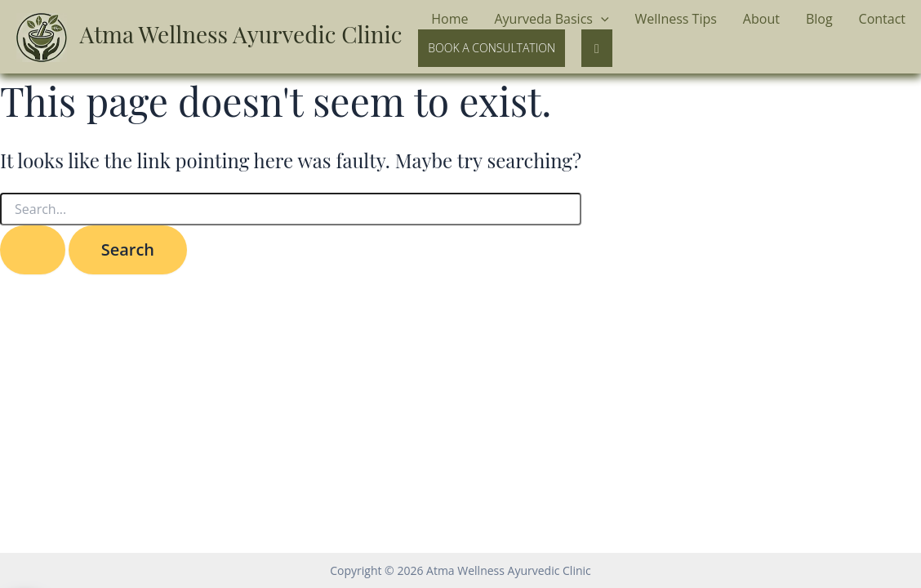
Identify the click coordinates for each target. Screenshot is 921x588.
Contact (882, 19)
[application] (601, 20)
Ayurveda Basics (551, 20)
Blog (819, 19)
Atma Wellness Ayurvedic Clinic (241, 34)
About (761, 19)
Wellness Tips (676, 19)
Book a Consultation (492, 48)
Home (449, 19)
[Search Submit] (33, 250)
